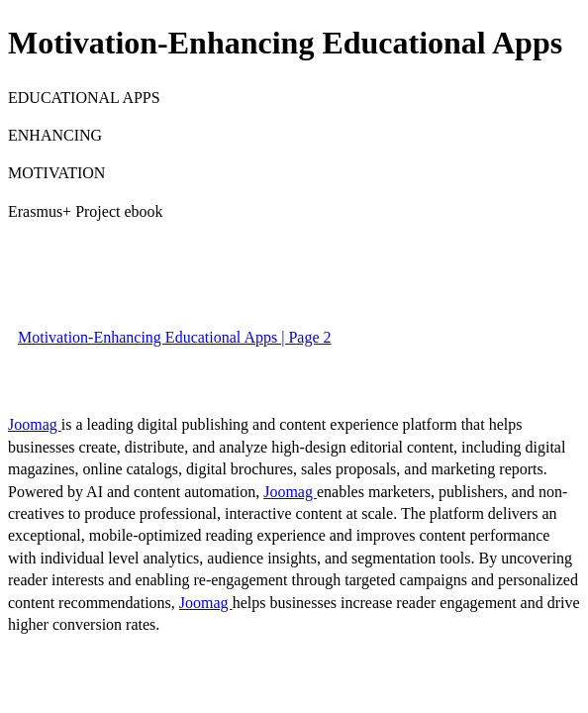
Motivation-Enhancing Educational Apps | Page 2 (174, 337)
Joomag (35, 424)
